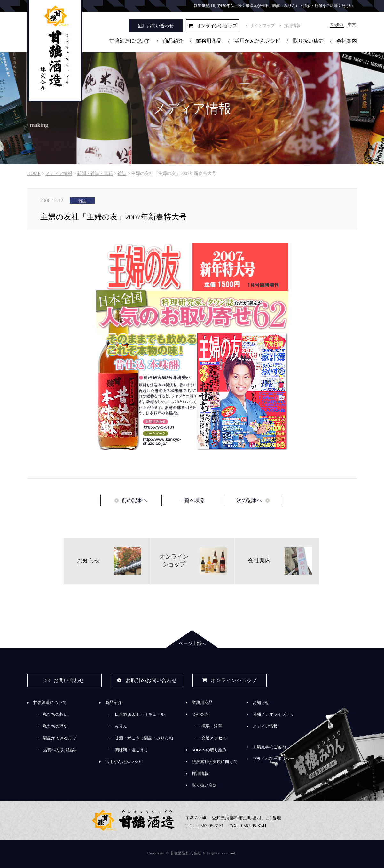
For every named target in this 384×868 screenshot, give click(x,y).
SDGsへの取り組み (209, 750)
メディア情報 (265, 726)
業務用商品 (209, 41)
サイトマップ (262, 25)
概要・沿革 (212, 726)
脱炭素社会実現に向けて (215, 762)
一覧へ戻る (192, 500)
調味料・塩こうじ (131, 750)
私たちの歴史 (55, 726)
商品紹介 (173, 41)
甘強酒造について (130, 41)
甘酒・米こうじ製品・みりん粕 (144, 738)
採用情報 (292, 25)
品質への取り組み (59, 750)
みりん (121, 726)
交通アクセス (214, 738)
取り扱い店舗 (308, 41)
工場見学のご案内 (269, 747)
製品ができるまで (59, 738)
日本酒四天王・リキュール (140, 714)
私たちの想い (55, 714)
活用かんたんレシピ (257, 41)
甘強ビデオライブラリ (273, 714)
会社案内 (347, 41)
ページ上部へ (192, 644)
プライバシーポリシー (273, 759)
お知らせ (261, 702)
